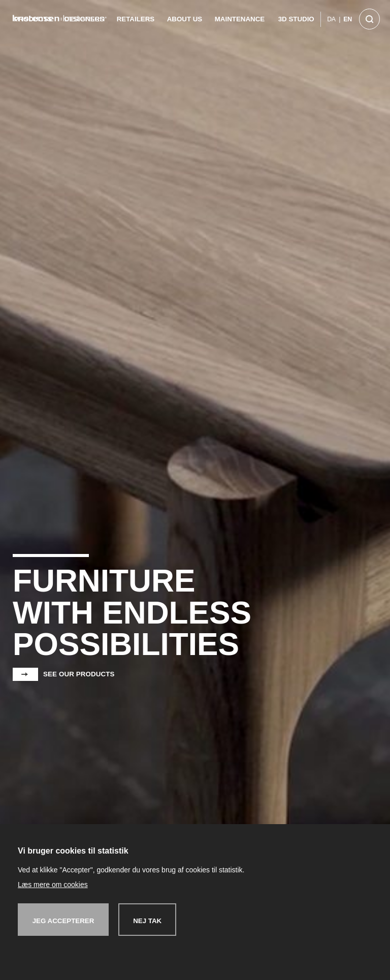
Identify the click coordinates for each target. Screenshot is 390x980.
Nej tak (147, 921)
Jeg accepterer (63, 921)
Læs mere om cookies (53, 885)
